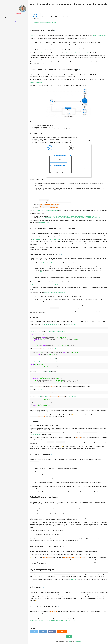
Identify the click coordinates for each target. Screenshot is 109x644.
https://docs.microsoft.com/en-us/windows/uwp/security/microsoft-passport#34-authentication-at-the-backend (73, 216)
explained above (73, 579)
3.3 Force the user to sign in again (51, 263)
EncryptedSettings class (37, 361)
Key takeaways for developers (39, 24)
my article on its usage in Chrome (54, 240)
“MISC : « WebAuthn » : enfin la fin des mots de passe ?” (79, 81)
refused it (97, 442)
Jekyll (70, 642)
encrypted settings (52, 358)
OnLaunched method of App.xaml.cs (52, 324)
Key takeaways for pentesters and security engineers (45, 23)
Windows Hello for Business (42, 53)
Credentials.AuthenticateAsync (60, 349)
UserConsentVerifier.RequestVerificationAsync (54, 292)
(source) (82, 190)
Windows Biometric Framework (99, 35)
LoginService (48, 488)
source (96, 44)
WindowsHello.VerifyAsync (73, 324)
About (11, 19)
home (8, 19)
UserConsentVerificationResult (47, 305)
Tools (19, 19)
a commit (77, 415)
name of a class (40, 389)
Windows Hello (33, 35)
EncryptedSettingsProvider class (56, 361)
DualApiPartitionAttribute (45, 222)
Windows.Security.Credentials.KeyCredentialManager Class (45, 210)
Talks (17, 19)
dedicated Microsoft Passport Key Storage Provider (77, 53)
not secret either (73, 396)
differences (58, 53)
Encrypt (43, 371)
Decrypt (49, 371)
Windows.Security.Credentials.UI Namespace (42, 285)
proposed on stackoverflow (73, 442)
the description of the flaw (74, 17)
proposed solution (36, 478)
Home (69, 636)
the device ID (38, 396)
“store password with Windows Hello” (62, 464)
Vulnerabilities (23, 19)
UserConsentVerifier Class (61, 285)
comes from (46, 396)
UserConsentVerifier (39, 272)
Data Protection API (38, 240)
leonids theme (79, 642)
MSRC (38, 594)
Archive (14, 19)
